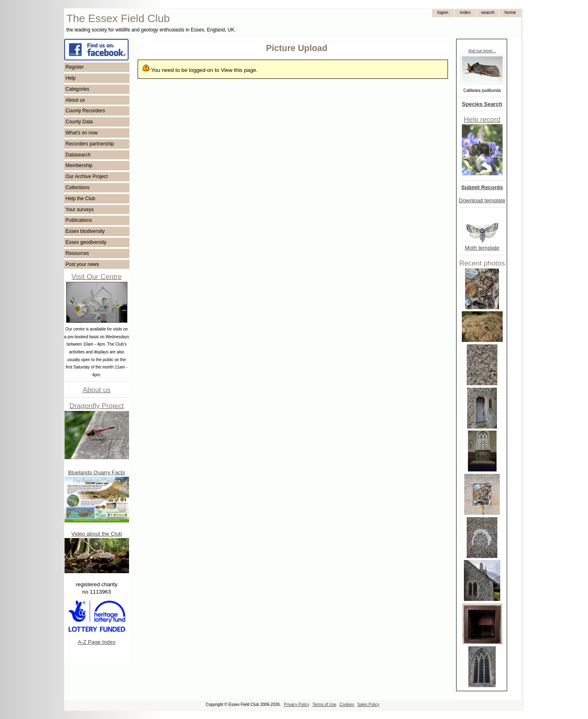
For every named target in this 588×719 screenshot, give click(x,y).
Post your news (82, 264)
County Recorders (86, 111)
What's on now (82, 133)
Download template (482, 200)
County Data (79, 122)
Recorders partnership (90, 144)
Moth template (482, 248)
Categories (78, 89)
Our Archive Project (87, 176)
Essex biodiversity (85, 231)
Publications (79, 220)
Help (71, 78)
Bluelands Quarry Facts (97, 472)
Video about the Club (96, 534)
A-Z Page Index (97, 642)
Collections (78, 188)
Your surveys (80, 210)
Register (75, 67)
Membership (79, 165)
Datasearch (78, 155)
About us (75, 100)
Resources (77, 253)
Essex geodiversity (86, 242)
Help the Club (81, 199)
